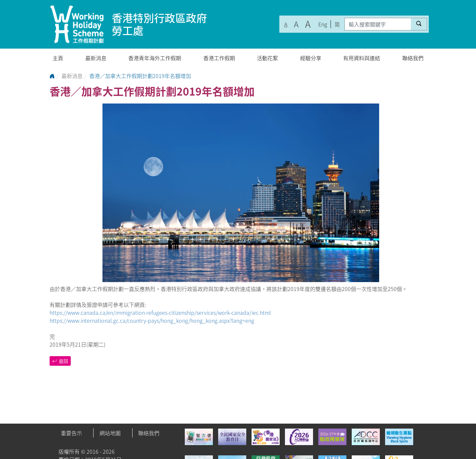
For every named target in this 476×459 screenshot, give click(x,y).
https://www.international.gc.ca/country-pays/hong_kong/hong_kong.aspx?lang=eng (152, 320)
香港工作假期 (219, 58)
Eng (323, 24)
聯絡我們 (413, 58)
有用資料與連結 (362, 58)
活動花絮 (267, 58)
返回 (60, 361)
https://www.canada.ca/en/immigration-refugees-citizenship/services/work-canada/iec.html (160, 313)
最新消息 (96, 58)
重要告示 (71, 433)
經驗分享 (311, 58)
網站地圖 (110, 433)
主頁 (58, 58)
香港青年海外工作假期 (155, 58)
